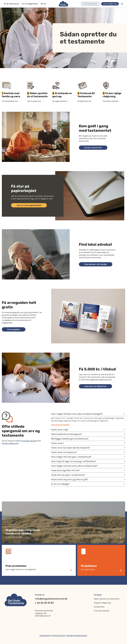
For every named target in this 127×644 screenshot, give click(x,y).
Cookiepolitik (45, 635)
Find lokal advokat (29, 441)
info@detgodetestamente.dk (51, 599)
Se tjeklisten (99, 607)
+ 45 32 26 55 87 (44, 603)
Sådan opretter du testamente (107, 599)
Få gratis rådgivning (102, 603)
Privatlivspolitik (58, 635)
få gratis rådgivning (10, 443)
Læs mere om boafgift (60, 425)
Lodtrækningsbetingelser (76, 635)
